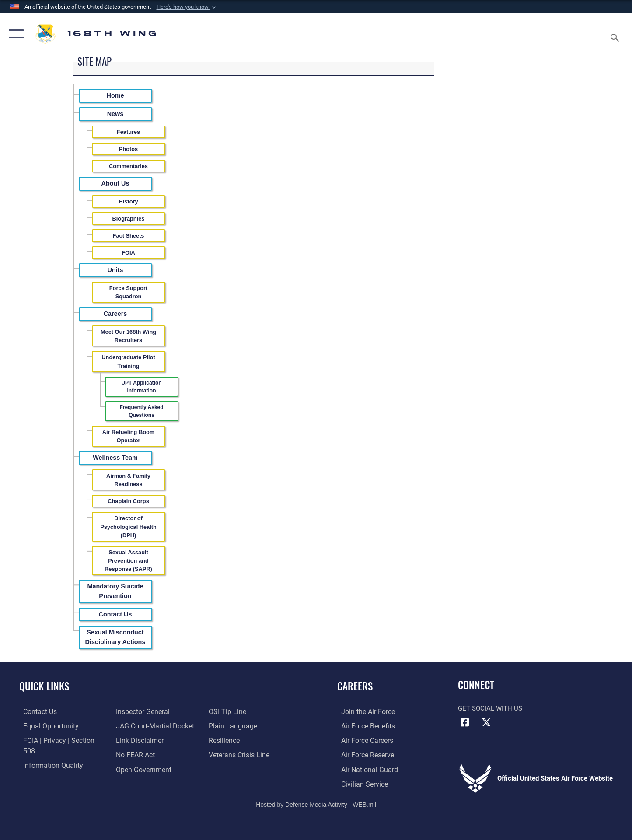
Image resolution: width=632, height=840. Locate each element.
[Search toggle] (616, 34)
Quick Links (44, 686)
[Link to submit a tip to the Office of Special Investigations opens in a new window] (132, 769)
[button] (187, 7)
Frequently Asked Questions (141, 411)
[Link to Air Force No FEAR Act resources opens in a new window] (134, 740)
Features (128, 132)
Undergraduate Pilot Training (128, 361)
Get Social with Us (490, 708)
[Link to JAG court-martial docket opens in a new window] (152, 711)
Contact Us (115, 614)
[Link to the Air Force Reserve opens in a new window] (363, 754)
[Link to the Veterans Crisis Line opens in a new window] (239, 740)
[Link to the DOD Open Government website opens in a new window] (141, 754)
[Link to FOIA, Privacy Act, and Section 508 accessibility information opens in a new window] (59, 740)
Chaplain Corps (128, 501)
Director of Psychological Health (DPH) (128, 527)
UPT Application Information (141, 387)
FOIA (128, 253)
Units (115, 270)
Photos (128, 149)
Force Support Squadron (128, 292)
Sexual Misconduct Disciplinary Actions (115, 637)
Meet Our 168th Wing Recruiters (128, 336)
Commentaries (128, 166)
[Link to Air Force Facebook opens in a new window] (464, 722)
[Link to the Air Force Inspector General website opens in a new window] (45, 769)
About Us (115, 183)
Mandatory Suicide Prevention (115, 591)
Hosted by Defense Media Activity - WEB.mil (316, 803)
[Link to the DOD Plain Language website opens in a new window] (232, 711)
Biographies (129, 219)
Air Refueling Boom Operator (128, 436)
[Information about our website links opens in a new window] (137, 725)
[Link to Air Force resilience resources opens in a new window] (225, 725)
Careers (115, 314)
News (115, 114)
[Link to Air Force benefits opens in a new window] (363, 725)
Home (115, 95)
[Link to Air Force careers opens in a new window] (363, 740)
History (128, 201)
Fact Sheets (129, 236)
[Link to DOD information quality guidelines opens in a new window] (47, 754)
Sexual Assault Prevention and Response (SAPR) (128, 561)
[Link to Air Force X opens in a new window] (486, 722)
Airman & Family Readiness (128, 480)
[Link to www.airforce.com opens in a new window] (363, 711)
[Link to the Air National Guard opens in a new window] (364, 769)
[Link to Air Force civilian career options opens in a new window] (360, 783)
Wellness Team (115, 458)
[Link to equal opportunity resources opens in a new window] (45, 725)
